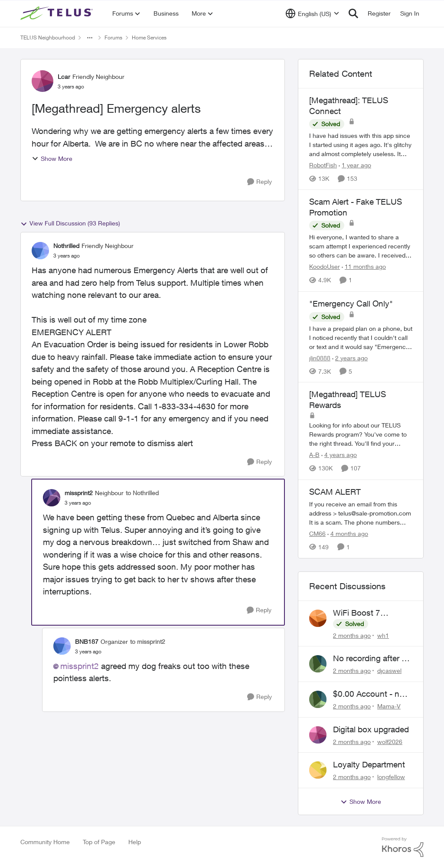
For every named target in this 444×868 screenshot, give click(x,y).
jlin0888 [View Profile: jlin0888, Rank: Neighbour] (320, 357)
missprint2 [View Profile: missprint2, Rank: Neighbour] (79, 493)
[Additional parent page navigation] (90, 38)
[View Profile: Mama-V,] (318, 699)
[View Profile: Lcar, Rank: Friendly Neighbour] (42, 81)
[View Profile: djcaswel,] (318, 664)
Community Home (45, 842)
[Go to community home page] (58, 13)
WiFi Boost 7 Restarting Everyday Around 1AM (370, 613)
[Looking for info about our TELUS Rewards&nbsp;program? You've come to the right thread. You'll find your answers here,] (361, 435)
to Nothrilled (142, 493)
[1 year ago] (355, 165)
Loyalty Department (369, 764)
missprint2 (80, 666)
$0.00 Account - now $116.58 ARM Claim (372, 694)
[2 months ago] (352, 635)
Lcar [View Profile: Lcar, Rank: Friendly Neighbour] (64, 77)
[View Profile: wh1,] (318, 618)
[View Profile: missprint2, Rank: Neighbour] (52, 498)
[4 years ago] (339, 455)
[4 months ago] (348, 534)
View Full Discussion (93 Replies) (70, 223)
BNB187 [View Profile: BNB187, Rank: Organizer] (87, 641)
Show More (52, 158)
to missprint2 (148, 641)
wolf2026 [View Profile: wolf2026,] (390, 741)
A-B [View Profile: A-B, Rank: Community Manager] (314, 455)
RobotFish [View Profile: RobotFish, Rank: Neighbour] (323, 165)
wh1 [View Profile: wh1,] (383, 635)
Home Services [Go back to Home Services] (149, 38)
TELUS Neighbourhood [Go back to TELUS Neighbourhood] (48, 38)
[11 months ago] (364, 267)
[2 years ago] (350, 357)
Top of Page (99, 842)
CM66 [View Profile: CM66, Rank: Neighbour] (317, 534)
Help (135, 842)
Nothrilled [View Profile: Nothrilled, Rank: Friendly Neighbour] (66, 246)
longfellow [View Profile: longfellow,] (391, 777)
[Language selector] (312, 13)
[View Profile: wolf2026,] (318, 735)
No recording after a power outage (369, 659)
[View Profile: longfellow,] (318, 770)
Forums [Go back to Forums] (113, 38)
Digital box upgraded (371, 729)
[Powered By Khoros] (403, 847)
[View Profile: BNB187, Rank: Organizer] (62, 646)
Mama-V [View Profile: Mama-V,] (389, 706)
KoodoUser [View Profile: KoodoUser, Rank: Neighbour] (325, 267)
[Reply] (260, 182)
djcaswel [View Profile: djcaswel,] (389, 671)
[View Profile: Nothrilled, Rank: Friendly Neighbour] (40, 251)
